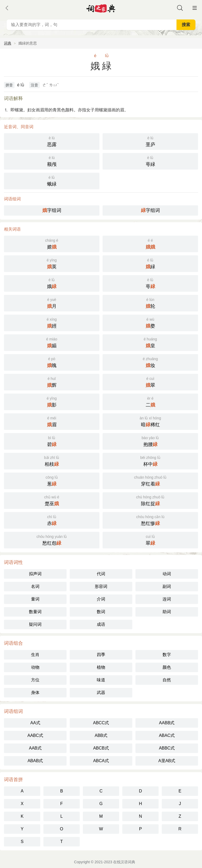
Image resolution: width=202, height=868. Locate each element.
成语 (101, 624)
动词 (167, 574)
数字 (167, 655)
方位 (35, 680)
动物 (35, 667)
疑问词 (35, 624)
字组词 (52, 210)
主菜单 (195, 8)
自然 (167, 680)
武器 (101, 693)
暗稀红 (150, 421)
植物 (101, 667)
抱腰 (150, 441)
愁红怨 (52, 540)
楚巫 (52, 500)
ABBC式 (167, 748)
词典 (8, 43)
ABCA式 (101, 761)
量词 (35, 599)
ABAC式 (167, 735)
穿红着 (150, 480)
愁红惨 (150, 520)
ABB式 (101, 735)
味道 (101, 680)
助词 (167, 612)
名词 (35, 586)
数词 (101, 612)
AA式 (35, 723)
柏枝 (52, 461)
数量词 (35, 612)
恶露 (52, 141)
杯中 (150, 461)
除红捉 (150, 500)
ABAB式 (35, 761)
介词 (101, 599)
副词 (167, 586)
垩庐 (150, 141)
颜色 (167, 667)
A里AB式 (167, 761)
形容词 (101, 586)
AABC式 (35, 735)
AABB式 (167, 723)
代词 (101, 574)
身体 (35, 693)
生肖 (35, 655)
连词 (167, 599)
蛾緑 (52, 180)
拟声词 (35, 574)
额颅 (52, 161)
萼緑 (150, 161)
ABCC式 (101, 723)
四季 (101, 655)
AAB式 (35, 748)
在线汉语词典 (124, 862)
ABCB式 (101, 748)
